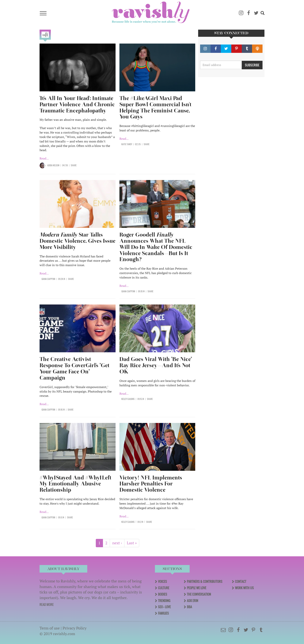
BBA (189, 607)
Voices (162, 581)
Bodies (163, 594)
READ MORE (47, 605)
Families (163, 613)
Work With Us (244, 588)
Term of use (50, 628)
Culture (164, 588)
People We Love (197, 588)
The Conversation (199, 594)
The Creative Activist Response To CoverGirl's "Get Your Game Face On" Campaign (74, 368)
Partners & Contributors (205, 581)
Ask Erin (193, 601)
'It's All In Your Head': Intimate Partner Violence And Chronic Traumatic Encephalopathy (77, 104)
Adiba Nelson (53, 165)
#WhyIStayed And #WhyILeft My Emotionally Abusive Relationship (75, 484)
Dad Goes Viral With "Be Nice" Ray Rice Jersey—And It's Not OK (156, 365)
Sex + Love (164, 607)
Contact (241, 581)
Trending (164, 601)
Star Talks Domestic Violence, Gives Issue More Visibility (77, 241)
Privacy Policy (75, 628)
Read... (44, 158)
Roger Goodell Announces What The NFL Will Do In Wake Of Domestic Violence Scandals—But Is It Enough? (156, 247)
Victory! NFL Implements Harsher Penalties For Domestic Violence (151, 484)
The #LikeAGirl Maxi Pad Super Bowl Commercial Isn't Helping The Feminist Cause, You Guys (155, 108)
